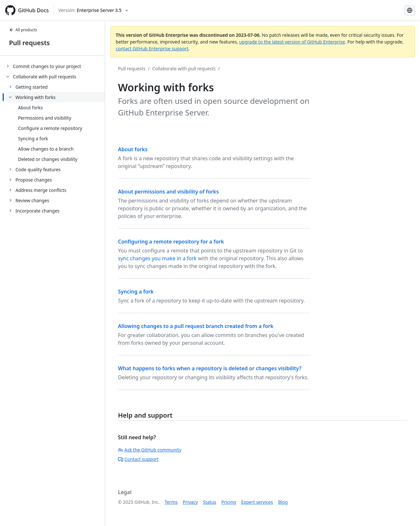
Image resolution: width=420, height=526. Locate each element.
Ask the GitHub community (150, 450)
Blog (283, 502)
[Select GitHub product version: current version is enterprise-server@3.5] (93, 10)
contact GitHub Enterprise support (152, 49)
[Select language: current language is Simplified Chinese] (410, 10)
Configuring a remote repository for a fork (171, 242)
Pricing (229, 502)
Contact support (138, 459)
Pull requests (29, 43)
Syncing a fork (136, 292)
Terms (171, 502)
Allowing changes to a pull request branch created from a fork (196, 326)
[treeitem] (55, 66)
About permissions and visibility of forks (168, 192)
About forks (133, 149)
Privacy (190, 502)
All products (23, 30)
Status (210, 502)
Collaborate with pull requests (184, 69)
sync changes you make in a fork (157, 258)
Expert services (257, 502)
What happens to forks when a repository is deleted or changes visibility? (210, 368)
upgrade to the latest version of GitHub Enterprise (292, 42)
